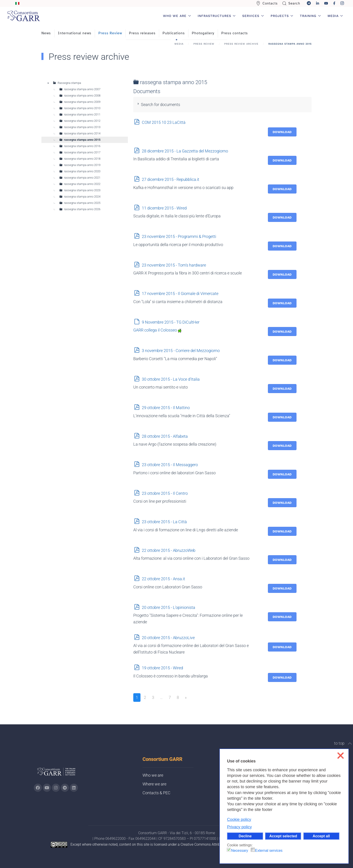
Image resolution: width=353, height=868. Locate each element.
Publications (174, 33)
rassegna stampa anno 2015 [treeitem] (82, 140)
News (46, 33)
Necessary (240, 851)
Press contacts (235, 33)
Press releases (142, 33)
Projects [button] (282, 16)
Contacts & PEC (156, 793)
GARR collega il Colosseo (157, 330)
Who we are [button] (177, 16)
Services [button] (253, 16)
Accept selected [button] (283, 836)
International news (75, 33)
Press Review (110, 33)
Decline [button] (245, 836)
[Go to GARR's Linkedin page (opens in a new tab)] (74, 788)
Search (291, 3)
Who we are (153, 775)
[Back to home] (24, 16)
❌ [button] (341, 756)
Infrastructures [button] (217, 16)
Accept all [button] (321, 836)
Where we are (154, 784)
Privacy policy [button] (239, 827)
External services (269, 851)
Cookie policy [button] (239, 820)
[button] (350, 744)
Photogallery (203, 33)
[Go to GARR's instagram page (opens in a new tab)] (56, 788)
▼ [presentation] (48, 83)
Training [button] (310, 16)
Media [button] (335, 16)
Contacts (267, 3)
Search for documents (161, 105)
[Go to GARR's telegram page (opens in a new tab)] (65, 788)
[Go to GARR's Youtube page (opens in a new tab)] (47, 788)
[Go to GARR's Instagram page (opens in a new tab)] (38, 788)
